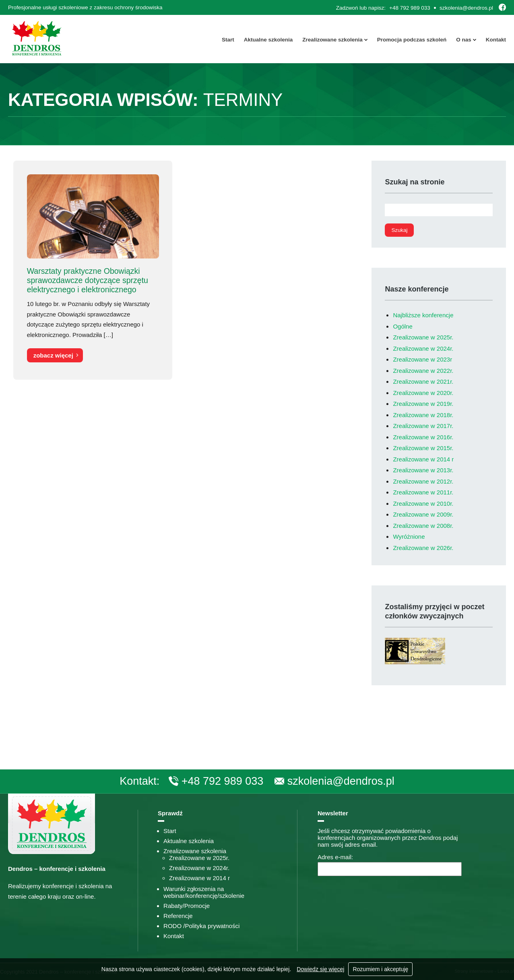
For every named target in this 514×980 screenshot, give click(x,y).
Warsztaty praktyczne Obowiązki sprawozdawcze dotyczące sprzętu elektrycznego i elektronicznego (87, 280)
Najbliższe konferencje (423, 315)
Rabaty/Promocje (187, 906)
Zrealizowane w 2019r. (423, 404)
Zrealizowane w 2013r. (423, 470)
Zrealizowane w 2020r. (423, 393)
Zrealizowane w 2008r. (423, 526)
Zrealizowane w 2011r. (423, 492)
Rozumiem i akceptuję (380, 969)
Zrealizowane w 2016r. (423, 437)
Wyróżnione (409, 537)
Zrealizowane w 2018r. (423, 415)
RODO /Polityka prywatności (201, 926)
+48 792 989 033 (410, 8)
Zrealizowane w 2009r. (423, 514)
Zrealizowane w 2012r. (423, 481)
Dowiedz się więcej (320, 969)
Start (228, 40)
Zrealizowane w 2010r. (423, 503)
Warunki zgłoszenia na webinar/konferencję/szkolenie (204, 892)
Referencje (178, 916)
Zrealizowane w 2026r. (423, 548)
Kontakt (496, 40)
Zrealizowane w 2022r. (423, 371)
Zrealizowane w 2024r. (423, 348)
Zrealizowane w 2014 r (423, 459)
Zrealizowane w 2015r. (423, 448)
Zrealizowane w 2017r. (423, 426)
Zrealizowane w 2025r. (423, 337)
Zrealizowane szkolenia (332, 40)
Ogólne (403, 326)
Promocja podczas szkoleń (412, 40)
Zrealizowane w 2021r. (423, 381)
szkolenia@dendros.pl (466, 8)
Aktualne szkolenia (268, 40)
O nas (464, 40)
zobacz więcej (53, 355)
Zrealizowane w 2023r (422, 359)
